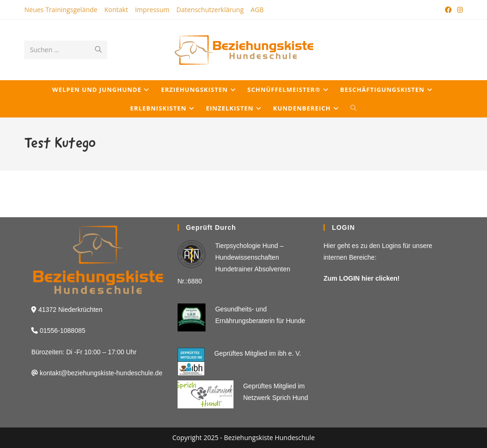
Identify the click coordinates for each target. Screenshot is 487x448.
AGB (257, 10)
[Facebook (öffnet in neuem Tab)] (448, 10)
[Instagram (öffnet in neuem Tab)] (459, 10)
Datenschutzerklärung (210, 10)
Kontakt (116, 10)
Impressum (152, 10)
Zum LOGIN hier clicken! (361, 278)
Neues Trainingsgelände (61, 10)
